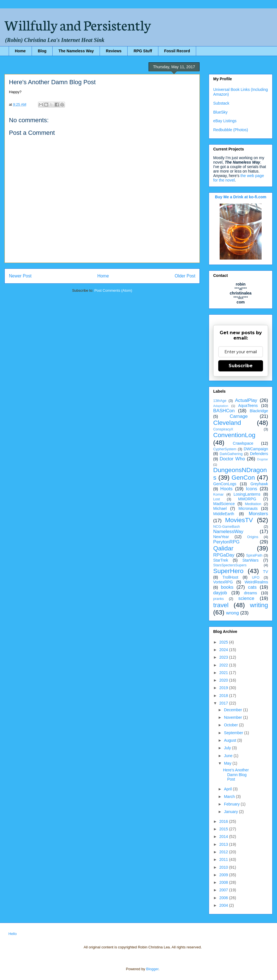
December (233, 710)
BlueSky (220, 112)
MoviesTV (239, 520)
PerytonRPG (226, 542)
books (227, 587)
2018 (224, 696)
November (233, 717)
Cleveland (227, 423)
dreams (251, 593)
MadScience (224, 504)
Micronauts (248, 508)
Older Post (185, 276)
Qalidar (223, 548)
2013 (224, 844)
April (228, 789)
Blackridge (259, 411)
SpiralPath (254, 555)
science (246, 598)
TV (266, 572)
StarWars (250, 560)
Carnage (239, 416)
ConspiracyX (223, 429)
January (231, 812)
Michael (220, 508)
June (229, 756)
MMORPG (247, 499)
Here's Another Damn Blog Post (236, 775)
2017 (224, 703)
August (230, 740)
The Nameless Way (76, 51)
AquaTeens (248, 406)
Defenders (259, 454)
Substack (221, 103)
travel (221, 605)
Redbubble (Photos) (231, 130)
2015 (224, 829)
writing (259, 605)
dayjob (220, 593)
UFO (256, 578)
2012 (224, 852)
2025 (224, 642)
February (232, 804)
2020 (224, 680)
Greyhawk (259, 484)
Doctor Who (232, 459)
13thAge (220, 401)
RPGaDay (224, 555)
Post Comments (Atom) (113, 290)
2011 (224, 859)
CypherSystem (225, 449)
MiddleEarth (224, 514)
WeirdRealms (256, 582)
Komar (218, 494)
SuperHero (228, 571)
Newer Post (20, 276)
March (230, 797)
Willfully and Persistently (78, 24)
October (231, 725)
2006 (224, 898)
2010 (224, 867)
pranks (219, 599)
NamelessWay (228, 532)
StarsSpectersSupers (230, 565)
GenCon (243, 478)
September (234, 733)
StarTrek (221, 560)
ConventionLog (234, 435)
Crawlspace (243, 443)
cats (252, 587)
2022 (224, 665)
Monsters (258, 514)
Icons (252, 489)
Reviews (114, 51)
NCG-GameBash (226, 527)
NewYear (221, 537)
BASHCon (224, 411)
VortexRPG (223, 582)
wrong (233, 613)
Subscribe (241, 366)
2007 (224, 890)
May (228, 763)
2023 (224, 657)
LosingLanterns (247, 494)
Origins (253, 537)
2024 (224, 650)
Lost (217, 499)
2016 (224, 821)
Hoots (226, 489)
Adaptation (221, 406)
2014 (224, 837)
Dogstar (263, 459)
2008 (224, 882)
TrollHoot (230, 577)
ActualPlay (246, 400)
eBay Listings (225, 121)
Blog (42, 51)
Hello (13, 934)
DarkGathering (231, 454)
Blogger (152, 969)
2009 (224, 875)
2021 (224, 673)
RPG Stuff (143, 51)
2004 (224, 905)
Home (20, 51)
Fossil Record (177, 51)
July (228, 748)
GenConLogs (225, 484)
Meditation (253, 504)
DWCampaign (256, 449)
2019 (224, 688)
